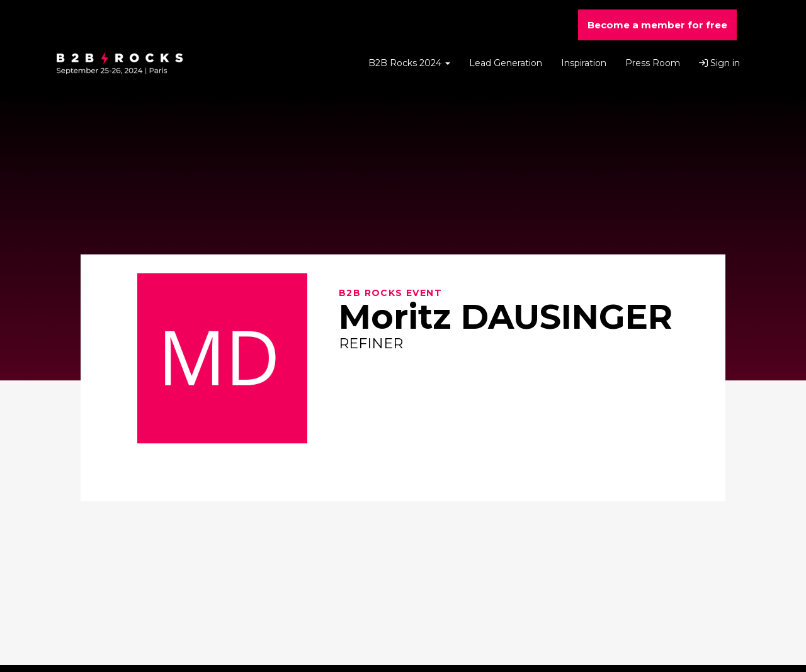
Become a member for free (657, 25)
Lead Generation (506, 63)
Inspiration (584, 63)
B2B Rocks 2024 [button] (409, 63)
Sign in (719, 63)
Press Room (653, 63)
